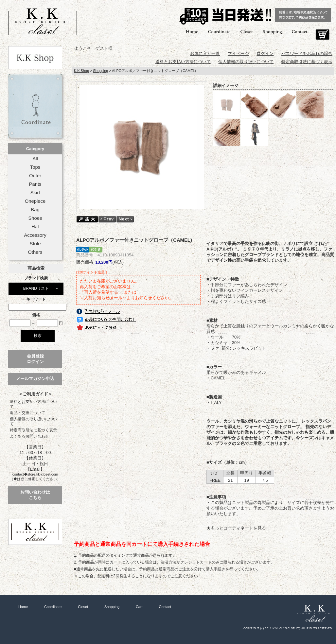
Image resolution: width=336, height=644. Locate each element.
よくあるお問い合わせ (29, 436)
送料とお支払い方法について (33, 404)
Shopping (272, 31)
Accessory (35, 235)
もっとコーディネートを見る (238, 528)
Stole (35, 244)
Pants (35, 184)
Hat (35, 227)
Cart (322, 35)
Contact (300, 31)
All (35, 159)
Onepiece (35, 201)
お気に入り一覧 (205, 53)
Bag (35, 210)
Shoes (35, 218)
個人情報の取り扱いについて (33, 421)
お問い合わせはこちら (35, 495)
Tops (35, 167)
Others (35, 252)
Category (35, 149)
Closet (246, 31)
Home (192, 31)
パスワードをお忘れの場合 (307, 53)
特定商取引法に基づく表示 (33, 430)
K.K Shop (81, 71)
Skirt (35, 193)
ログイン (265, 53)
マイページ (238, 53)
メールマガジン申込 (35, 379)
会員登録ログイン (35, 359)
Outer (35, 176)
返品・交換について (27, 413)
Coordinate (219, 31)
